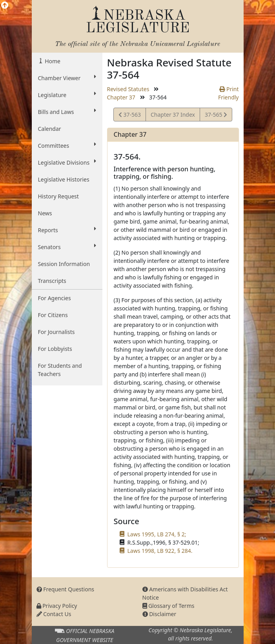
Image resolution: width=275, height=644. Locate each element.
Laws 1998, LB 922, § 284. (160, 551)
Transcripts (52, 281)
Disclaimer (159, 614)
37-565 (216, 116)
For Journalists (56, 332)
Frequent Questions (66, 589)
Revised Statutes (128, 89)
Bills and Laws (67, 112)
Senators (67, 247)
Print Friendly (229, 93)
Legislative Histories (64, 179)
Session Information (64, 264)
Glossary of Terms (168, 606)
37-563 (130, 116)
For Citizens (53, 315)
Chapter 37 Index (173, 115)
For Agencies (55, 298)
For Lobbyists (55, 349)
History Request (58, 196)
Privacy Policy (57, 606)
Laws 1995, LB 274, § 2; (157, 534)
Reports (67, 230)
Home (52, 61)
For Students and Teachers (60, 370)
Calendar (50, 129)
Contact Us (54, 614)
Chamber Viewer (67, 78)
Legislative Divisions (67, 162)
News (45, 213)
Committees (67, 145)
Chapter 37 (121, 97)
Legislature (67, 95)
